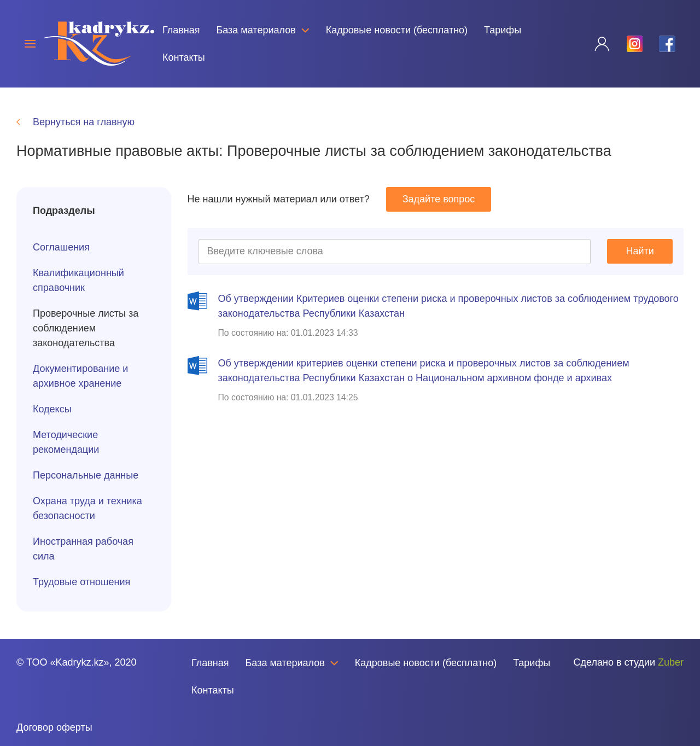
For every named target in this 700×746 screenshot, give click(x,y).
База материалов (262, 30)
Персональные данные (86, 475)
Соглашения (61, 247)
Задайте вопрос (439, 199)
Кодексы (52, 409)
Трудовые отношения (81, 582)
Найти (640, 251)
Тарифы (503, 30)
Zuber (671, 662)
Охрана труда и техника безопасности (87, 508)
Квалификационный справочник (78, 280)
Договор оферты (54, 727)
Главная (181, 30)
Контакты (184, 57)
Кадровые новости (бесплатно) (397, 30)
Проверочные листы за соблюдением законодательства (86, 328)
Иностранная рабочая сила (83, 549)
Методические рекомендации (66, 442)
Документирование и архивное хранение (80, 376)
